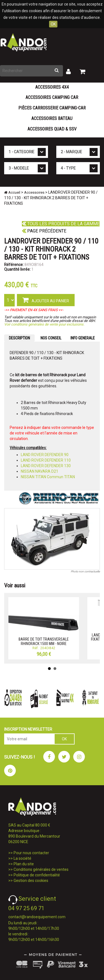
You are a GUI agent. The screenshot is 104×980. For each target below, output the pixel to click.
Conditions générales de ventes (41, 869)
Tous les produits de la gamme (61, 224)
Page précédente (44, 231)
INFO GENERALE (83, 338)
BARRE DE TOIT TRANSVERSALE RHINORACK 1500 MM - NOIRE (44, 641)
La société (22, 858)
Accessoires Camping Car (52, 97)
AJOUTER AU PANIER (46, 300)
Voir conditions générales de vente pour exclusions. (44, 324)
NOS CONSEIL (51, 338)
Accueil (12, 192)
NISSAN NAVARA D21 (40, 471)
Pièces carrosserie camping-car (52, 108)
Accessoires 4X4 (52, 87)
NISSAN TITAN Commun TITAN (48, 477)
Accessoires (34, 192)
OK (53, 24)
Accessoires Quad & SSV (52, 129)
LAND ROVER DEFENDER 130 (46, 466)
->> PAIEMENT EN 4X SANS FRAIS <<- (34, 310)
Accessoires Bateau (52, 118)
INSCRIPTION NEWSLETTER (28, 729)
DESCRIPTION (19, 338)
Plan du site (24, 864)
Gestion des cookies (31, 881)
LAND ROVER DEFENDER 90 (45, 455)
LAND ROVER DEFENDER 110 (46, 460)
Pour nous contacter (31, 853)
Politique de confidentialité (37, 875)
